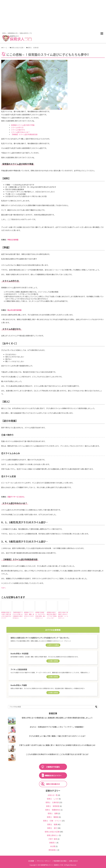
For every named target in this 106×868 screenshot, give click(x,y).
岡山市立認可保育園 (14, 310)
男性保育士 (53, 850)
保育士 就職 (53, 813)
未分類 (53, 846)
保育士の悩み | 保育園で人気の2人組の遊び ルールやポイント (63, 615)
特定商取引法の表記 (60, 861)
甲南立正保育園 (13, 240)
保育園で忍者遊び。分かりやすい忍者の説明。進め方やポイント (40, 615)
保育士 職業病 (53, 817)
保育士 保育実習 (53, 806)
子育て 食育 (53, 839)
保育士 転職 (52, 824)
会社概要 (31, 861)
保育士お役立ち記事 (52, 832)
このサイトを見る (53, 645)
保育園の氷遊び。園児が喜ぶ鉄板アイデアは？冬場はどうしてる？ (52, 615)
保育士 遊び (52, 828)
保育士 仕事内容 (52, 802)
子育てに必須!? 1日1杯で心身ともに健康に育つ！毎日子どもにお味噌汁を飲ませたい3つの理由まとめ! (57, 745)
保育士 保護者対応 (53, 810)
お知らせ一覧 (53, 795)
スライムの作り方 (17, 127)
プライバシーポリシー (44, 861)
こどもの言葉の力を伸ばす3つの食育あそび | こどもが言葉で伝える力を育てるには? (57, 754)
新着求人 (53, 843)
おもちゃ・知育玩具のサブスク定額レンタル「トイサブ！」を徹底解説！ (57, 727)
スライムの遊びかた (18, 130)
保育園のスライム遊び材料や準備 (23, 125)
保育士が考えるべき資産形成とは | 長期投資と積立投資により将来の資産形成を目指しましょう (57, 718)
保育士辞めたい (53, 835)
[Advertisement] (53, 16)
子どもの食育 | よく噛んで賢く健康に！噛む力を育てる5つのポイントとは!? (57, 736)
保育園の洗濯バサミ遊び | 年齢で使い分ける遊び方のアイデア (6, 615)
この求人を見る (53, 661)
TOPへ (4, 588)
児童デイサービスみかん (16, 497)
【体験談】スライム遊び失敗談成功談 (24, 134)
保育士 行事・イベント (52, 821)
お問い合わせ (73, 861)
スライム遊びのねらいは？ (20, 132)
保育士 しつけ (53, 799)
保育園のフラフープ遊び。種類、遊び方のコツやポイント (29, 615)
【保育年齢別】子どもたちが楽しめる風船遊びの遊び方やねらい (18, 615)
